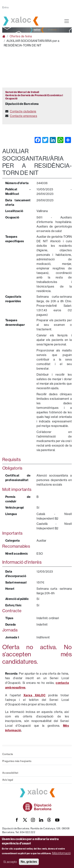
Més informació (61, 853)
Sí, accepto (10, 862)
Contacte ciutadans (23, 111)
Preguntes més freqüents (17, 761)
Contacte (8, 754)
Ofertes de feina (21, 36)
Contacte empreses (23, 116)
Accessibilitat (10, 773)
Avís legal (8, 780)
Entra (5, 7)
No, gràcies (29, 862)
